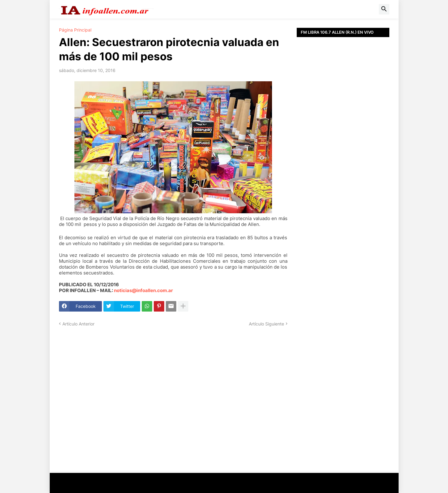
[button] (384, 9)
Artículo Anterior (78, 324)
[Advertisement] (343, 176)
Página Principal (75, 30)
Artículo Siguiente (266, 324)
